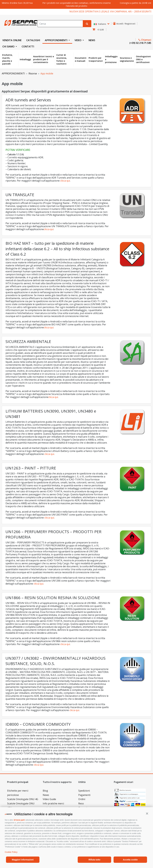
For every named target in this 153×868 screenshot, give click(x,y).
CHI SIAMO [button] (9, 46)
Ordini (82, 799)
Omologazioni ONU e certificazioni (143, 59)
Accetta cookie (130, 860)
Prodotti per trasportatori (96, 59)
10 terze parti (19, 820)
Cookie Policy (11, 852)
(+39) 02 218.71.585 (140, 43)
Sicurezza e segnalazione (127, 59)
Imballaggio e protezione (111, 59)
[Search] (60, 24)
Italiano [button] (100, 24)
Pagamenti (84, 795)
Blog (45, 791)
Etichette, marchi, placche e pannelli (7, 59)
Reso (81, 803)
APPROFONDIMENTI (13, 73)
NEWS (92, 40)
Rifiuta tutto (95, 860)
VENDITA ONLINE (12, 40)
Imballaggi (25, 59)
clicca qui (65, 181)
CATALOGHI (33, 40)
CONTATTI (28, 46)
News (46, 795)
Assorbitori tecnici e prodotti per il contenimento (44, 59)
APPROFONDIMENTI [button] (56, 40)
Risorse (33, 73)
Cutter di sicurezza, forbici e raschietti (62, 59)
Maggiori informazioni (23, 860)
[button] (147, 813)
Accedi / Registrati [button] (125, 24)
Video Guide (49, 799)
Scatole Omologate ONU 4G (23, 799)
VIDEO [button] (78, 40)
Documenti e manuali (81, 59)
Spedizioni (84, 791)
